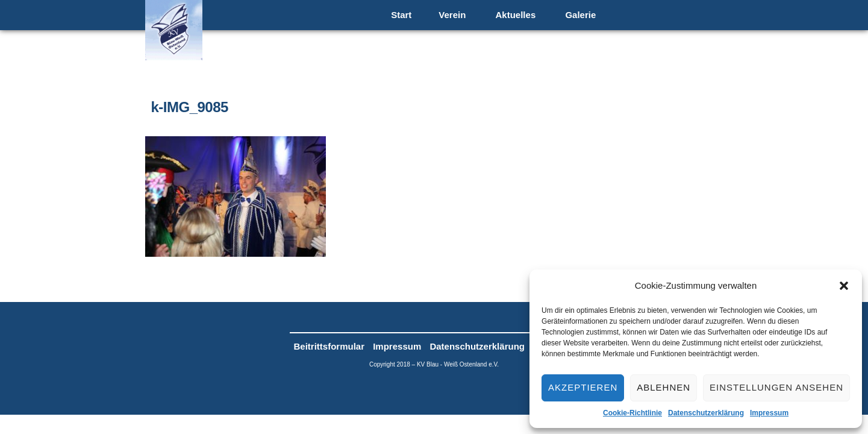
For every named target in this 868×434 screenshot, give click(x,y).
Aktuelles (516, 15)
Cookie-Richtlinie (632, 413)
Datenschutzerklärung (706, 413)
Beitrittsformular (329, 346)
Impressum (769, 413)
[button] (844, 286)
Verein (452, 15)
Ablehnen (663, 387)
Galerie (580, 15)
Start (401, 15)
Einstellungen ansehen (776, 387)
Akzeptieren (583, 387)
